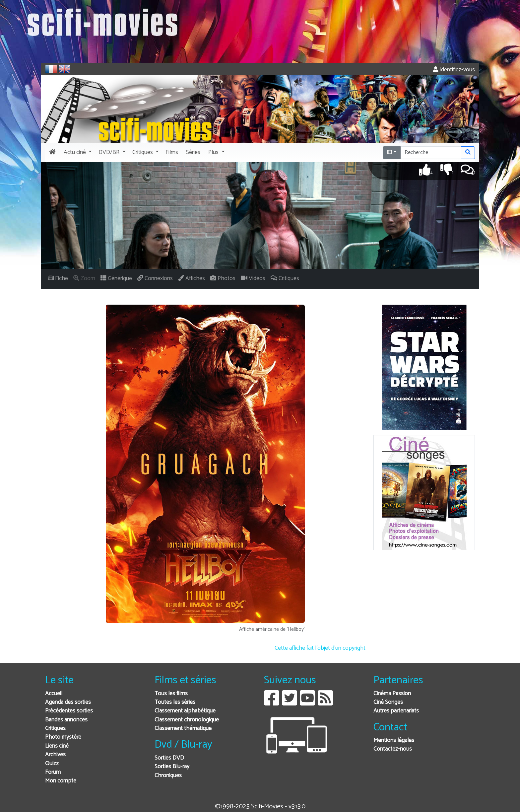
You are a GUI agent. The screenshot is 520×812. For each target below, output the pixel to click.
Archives (55, 755)
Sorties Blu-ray (172, 767)
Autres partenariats (396, 711)
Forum (53, 772)
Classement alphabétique (185, 711)
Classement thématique (183, 729)
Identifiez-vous (454, 70)
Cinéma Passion (392, 694)
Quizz (52, 764)
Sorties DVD (169, 758)
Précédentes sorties (69, 711)
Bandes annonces (66, 720)
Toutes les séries (175, 702)
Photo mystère (63, 737)
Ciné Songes (388, 702)
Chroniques (168, 776)
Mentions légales (394, 740)
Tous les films (171, 694)
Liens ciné (57, 746)
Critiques (55, 729)
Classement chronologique (187, 720)
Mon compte (61, 781)
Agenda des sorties (68, 702)
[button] (77, 153)
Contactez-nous (393, 749)
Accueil (54, 694)
